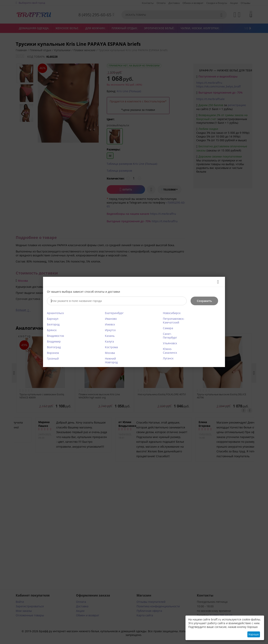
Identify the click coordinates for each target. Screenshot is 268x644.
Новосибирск (172, 313)
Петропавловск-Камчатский (174, 321)
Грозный (53, 358)
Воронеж (53, 353)
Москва (110, 353)
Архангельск (55, 313)
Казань (110, 336)
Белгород (53, 324)
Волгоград (54, 347)
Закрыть (217, 282)
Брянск (52, 330)
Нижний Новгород (111, 360)
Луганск (168, 358)
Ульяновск (170, 343)
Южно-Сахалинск (170, 351)
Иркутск (110, 330)
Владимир (54, 341)
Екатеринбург (114, 313)
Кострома (111, 347)
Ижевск (110, 324)
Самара (168, 328)
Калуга (109, 341)
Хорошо (254, 634)
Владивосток (56, 336)
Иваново (111, 319)
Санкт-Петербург (170, 336)
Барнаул (53, 319)
